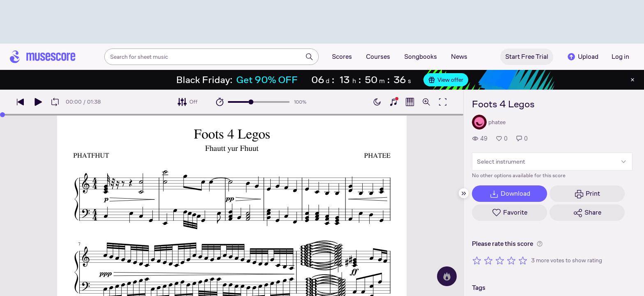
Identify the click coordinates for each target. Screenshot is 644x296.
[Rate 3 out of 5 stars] (500, 260)
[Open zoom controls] (426, 102)
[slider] (251, 102)
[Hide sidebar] (464, 193)
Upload (582, 57)
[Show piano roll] (410, 102)
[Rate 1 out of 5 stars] (477, 260)
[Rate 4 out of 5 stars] (511, 260)
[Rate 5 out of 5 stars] (523, 260)
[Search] (309, 57)
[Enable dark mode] (377, 102)
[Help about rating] (540, 244)
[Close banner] (632, 80)
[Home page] (43, 57)
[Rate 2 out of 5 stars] (488, 260)
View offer (446, 80)
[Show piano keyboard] (393, 102)
